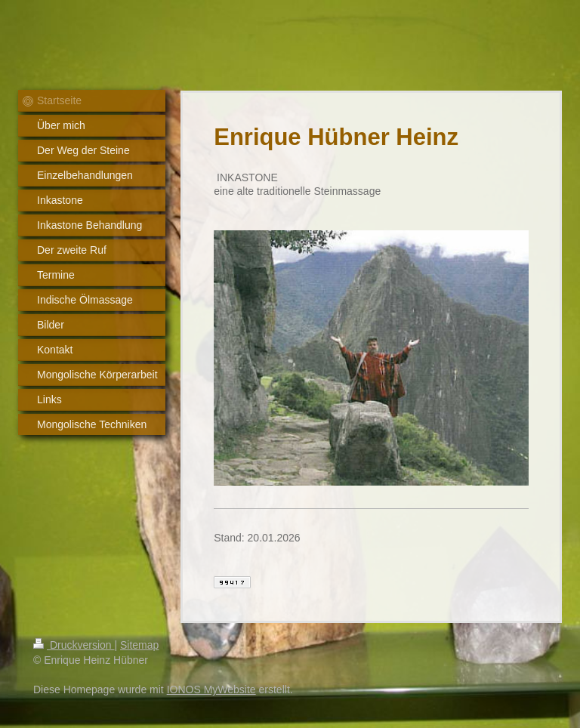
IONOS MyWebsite (211, 689)
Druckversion (74, 645)
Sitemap (139, 645)
